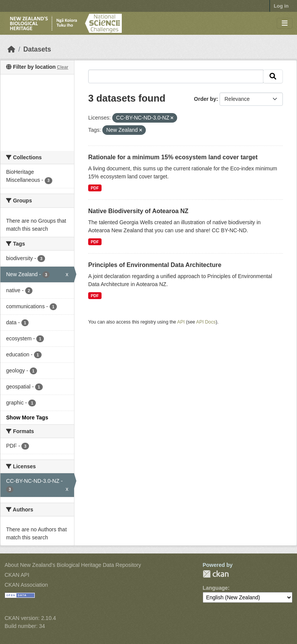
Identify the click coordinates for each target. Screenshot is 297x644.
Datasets (37, 49)
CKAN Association (26, 585)
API (181, 322)
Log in (281, 6)
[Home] (11, 49)
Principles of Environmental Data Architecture (155, 265)
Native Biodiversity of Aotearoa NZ (138, 211)
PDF (95, 188)
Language (215, 588)
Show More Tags (27, 417)
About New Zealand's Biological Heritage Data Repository (73, 565)
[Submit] (273, 76)
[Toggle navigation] (285, 23)
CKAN (216, 574)
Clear (63, 67)
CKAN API (17, 575)
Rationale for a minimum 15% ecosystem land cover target (173, 157)
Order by (205, 99)
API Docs (206, 322)
